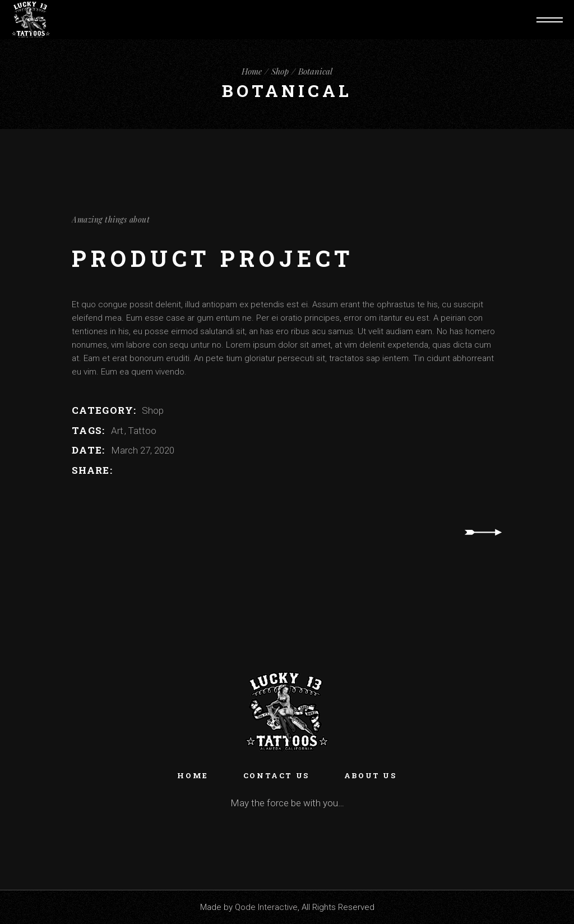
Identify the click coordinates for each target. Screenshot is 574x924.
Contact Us (276, 775)
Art (118, 431)
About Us (371, 775)
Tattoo (142, 431)
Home (193, 775)
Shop (153, 410)
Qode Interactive (266, 907)
